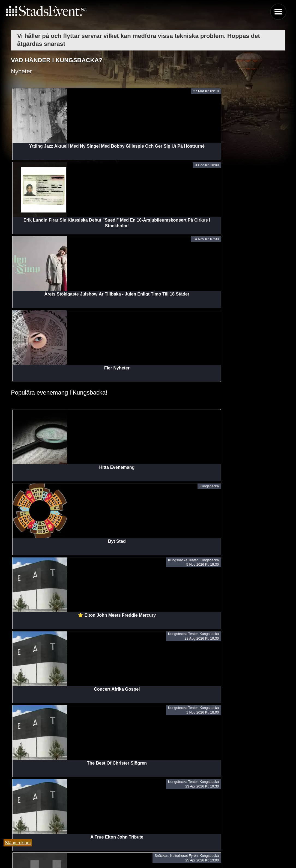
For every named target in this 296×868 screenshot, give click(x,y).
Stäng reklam (18, 843)
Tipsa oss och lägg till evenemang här (148, 850)
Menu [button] (278, 12)
